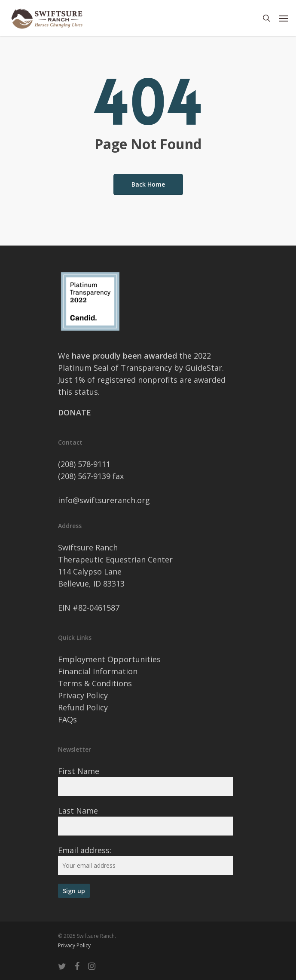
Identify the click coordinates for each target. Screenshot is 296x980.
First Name (79, 771)
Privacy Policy (83, 695)
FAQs (67, 719)
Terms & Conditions (95, 683)
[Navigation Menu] (284, 18)
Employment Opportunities (109, 659)
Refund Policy (83, 707)
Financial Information (98, 671)
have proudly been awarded (125, 356)
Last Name (78, 811)
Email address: (85, 850)
